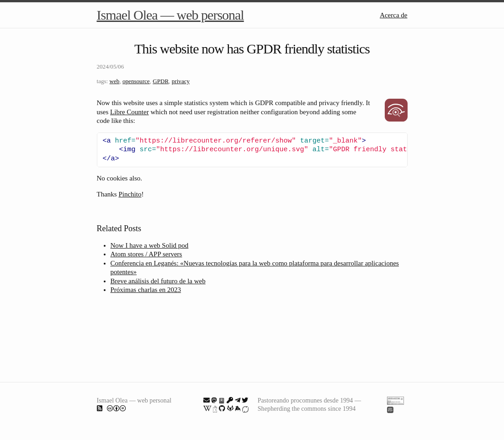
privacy (181, 81)
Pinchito (130, 194)
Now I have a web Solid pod (150, 245)
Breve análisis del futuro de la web (158, 281)
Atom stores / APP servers (146, 254)
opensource (136, 81)
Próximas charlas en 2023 (146, 290)
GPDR (161, 81)
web (115, 81)
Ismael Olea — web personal (170, 15)
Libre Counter (130, 112)
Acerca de (393, 15)
